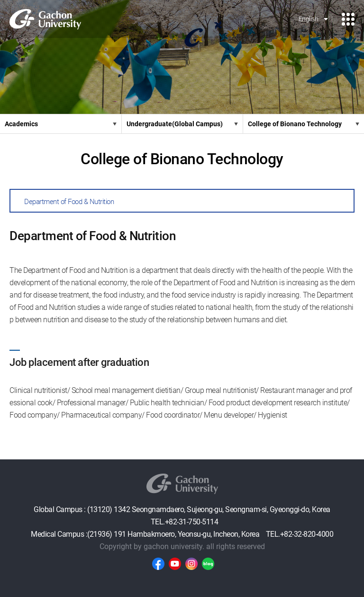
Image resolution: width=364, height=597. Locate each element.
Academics (21, 124)
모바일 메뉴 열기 (348, 19)
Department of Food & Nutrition (69, 202)
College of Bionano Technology (295, 124)
